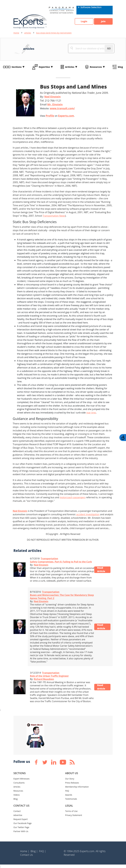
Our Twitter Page (21, 827)
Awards (69, 795)
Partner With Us (21, 831)
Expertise (44, 67)
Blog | (34, 851)
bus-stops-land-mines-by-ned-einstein (54, 33)
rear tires (91, 413)
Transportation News (54, 216)
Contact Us (27, 855)
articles (28, 33)
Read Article (101, 570)
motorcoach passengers (72, 497)
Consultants (19, 783)
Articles (70, 67)
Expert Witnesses (22, 779)
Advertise (18, 815)
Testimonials (71, 799)
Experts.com (66, 116)
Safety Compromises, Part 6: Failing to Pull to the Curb (61, 562)
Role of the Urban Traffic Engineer (49, 676)
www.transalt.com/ (62, 108)
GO (109, 48)
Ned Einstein (53, 97)
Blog (16, 799)
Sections (17, 67)
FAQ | (43, 851)
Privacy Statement (74, 815)
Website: (57, 108)
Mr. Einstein (55, 104)
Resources (96, 67)
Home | (25, 851)
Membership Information (77, 787)
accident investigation (88, 514)
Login (84, 21)
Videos (17, 795)
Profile (50, 116)
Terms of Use (71, 811)
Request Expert (21, 819)
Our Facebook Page (23, 823)
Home (16, 33)
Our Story (70, 779)
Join (103, 21)
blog (120, 67)
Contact (17, 811)
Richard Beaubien (44, 679)
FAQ (67, 791)
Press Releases (72, 783)
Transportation (49, 559)
